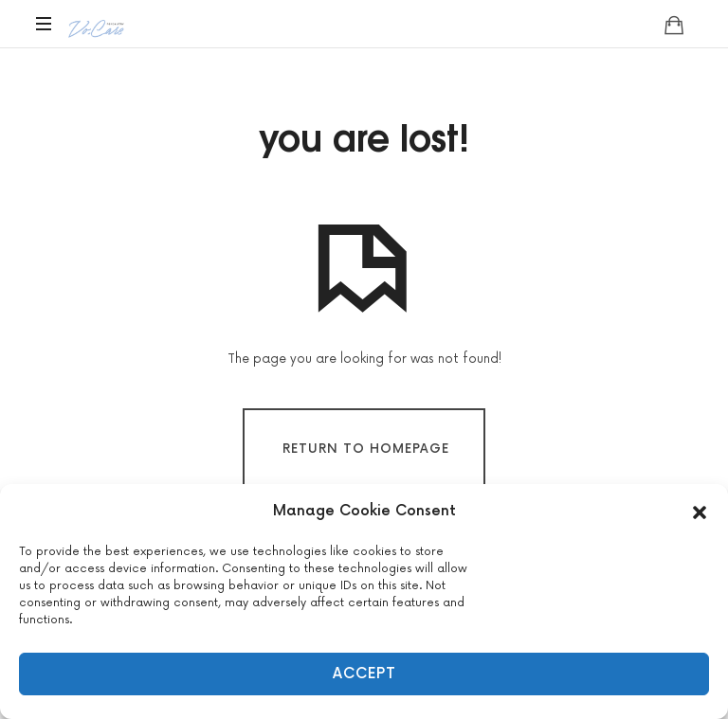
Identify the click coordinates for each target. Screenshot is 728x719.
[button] (700, 512)
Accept (364, 674)
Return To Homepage (366, 448)
